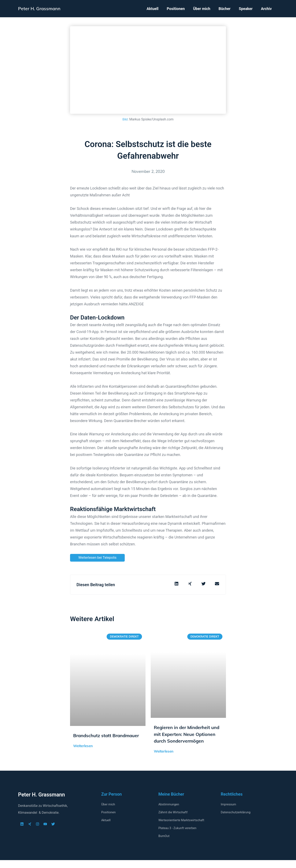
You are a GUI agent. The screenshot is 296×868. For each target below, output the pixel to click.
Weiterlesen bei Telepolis (99, 558)
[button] (176, 584)
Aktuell (152, 9)
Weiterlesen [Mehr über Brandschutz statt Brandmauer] (83, 753)
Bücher (224, 9)
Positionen (176, 9)
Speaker (246, 9)
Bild (125, 119)
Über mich (202, 9)
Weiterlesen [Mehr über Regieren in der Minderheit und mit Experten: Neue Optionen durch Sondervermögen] (164, 759)
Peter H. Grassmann (42, 8)
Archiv (266, 9)
